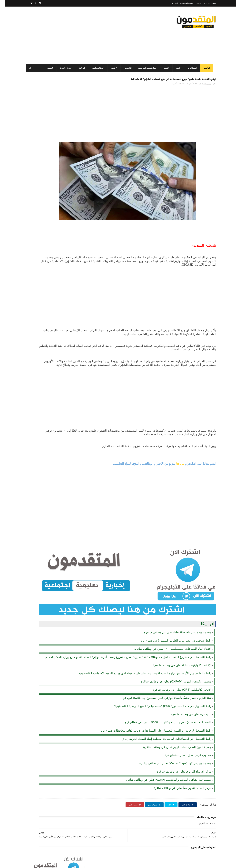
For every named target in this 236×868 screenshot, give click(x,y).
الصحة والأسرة (64, 68)
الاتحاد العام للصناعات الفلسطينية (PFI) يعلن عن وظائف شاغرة (168, 636)
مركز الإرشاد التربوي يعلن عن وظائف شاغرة (179, 767)
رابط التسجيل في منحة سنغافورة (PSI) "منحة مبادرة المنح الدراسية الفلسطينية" (158, 701)
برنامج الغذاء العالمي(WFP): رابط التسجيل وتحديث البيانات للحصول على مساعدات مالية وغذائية (45, 171)
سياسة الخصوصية (182, 3)
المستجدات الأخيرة (175, 85)
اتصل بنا (170, 3)
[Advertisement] (84, 35)
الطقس (49, 68)
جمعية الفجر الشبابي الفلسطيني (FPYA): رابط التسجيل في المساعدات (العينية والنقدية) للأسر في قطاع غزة (44, 216)
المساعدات (191, 68)
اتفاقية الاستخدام (205, 3)
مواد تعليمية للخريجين (145, 68)
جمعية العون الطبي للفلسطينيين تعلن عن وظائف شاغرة (173, 742)
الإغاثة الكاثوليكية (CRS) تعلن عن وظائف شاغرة (177, 656)
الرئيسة (205, 68)
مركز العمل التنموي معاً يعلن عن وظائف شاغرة (178, 783)
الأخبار (177, 68)
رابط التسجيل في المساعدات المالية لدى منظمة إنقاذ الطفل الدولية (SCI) (162, 734)
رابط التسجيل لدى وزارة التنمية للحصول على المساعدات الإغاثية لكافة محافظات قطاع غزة (151, 726)
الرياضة (80, 68)
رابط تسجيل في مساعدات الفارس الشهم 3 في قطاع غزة (171, 628)
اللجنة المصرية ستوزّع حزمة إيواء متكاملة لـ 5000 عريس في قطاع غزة (163, 718)
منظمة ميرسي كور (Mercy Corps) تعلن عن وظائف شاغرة (171, 758)
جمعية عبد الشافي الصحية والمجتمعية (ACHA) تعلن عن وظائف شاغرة (164, 775)
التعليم (165, 68)
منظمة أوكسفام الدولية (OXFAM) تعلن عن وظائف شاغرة (171, 677)
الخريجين (126, 68)
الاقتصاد (112, 68)
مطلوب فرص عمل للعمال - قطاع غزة (183, 750)
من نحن (194, 3)
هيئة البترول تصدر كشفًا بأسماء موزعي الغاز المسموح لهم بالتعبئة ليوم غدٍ (162, 693)
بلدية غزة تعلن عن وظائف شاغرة (186, 709)
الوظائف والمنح (96, 68)
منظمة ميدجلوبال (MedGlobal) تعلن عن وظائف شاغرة (173, 620)
